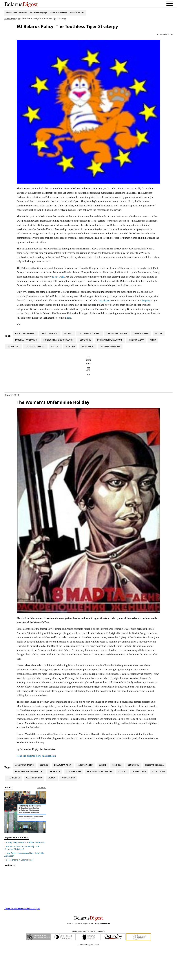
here (69, 318)
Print (88, 382)
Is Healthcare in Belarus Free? (20, 893)
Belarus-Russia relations (16, 13)
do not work (58, 277)
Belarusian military (59, 13)
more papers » (42, 821)
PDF (88, 400)
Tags (7, 337)
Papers (9, 820)
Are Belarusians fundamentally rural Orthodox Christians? (22, 881)
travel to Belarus (77, 13)
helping (146, 301)
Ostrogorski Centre (102, 956)
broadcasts (104, 301)
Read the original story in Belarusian (36, 783)
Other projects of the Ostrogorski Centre (88, 964)
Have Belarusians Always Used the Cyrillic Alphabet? (24, 887)
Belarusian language (38, 13)
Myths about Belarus (17, 871)
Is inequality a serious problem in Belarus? (26, 875)
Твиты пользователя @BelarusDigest (22, 941)
